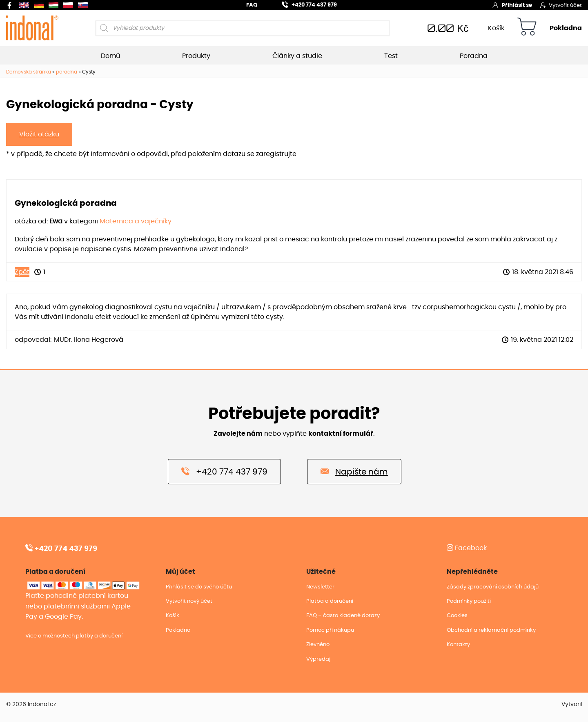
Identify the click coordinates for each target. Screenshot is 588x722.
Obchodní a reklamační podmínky (491, 630)
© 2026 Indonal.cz (31, 704)
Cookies (457, 616)
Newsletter (320, 587)
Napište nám (354, 471)
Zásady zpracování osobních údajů (493, 587)
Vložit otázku (39, 134)
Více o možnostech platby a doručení (74, 636)
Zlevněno (318, 645)
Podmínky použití (469, 601)
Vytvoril (572, 704)
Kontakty (458, 645)
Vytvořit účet (561, 5)
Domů (110, 56)
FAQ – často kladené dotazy (343, 616)
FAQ (252, 5)
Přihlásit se (512, 5)
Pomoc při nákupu (330, 630)
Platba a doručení (330, 601)
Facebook (467, 548)
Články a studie (297, 56)
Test (391, 56)
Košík (496, 28)
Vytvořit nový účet (189, 601)
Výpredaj (318, 659)
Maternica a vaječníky (136, 221)
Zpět (22, 272)
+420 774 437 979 (304, 4)
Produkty (196, 56)
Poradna (474, 56)
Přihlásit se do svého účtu (199, 587)
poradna (67, 72)
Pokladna (566, 28)
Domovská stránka (29, 72)
